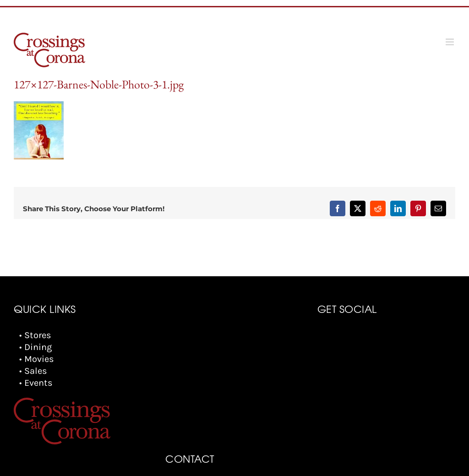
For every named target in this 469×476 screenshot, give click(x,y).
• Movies (37, 359)
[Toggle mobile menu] (450, 42)
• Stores (35, 335)
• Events (36, 383)
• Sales (33, 371)
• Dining (35, 347)
